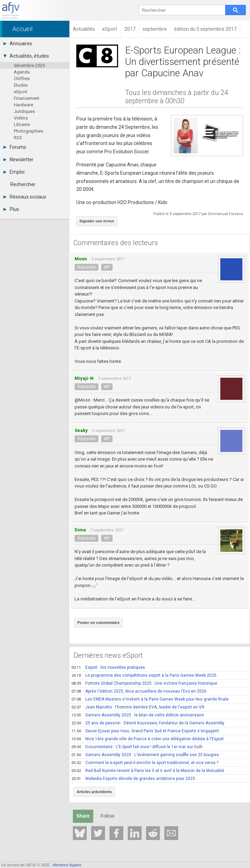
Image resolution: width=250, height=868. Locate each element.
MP (107, 267)
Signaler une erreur (97, 221)
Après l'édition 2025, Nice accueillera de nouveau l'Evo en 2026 (139, 691)
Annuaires (18, 44)
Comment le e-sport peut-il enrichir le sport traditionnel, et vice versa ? (145, 763)
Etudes (21, 85)
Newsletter (18, 160)
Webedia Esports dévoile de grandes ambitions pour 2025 (133, 779)
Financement (27, 98)
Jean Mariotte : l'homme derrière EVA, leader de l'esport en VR (138, 707)
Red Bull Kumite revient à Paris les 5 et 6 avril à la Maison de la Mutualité (148, 771)
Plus (11, 209)
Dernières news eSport (108, 655)
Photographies (28, 131)
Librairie (22, 124)
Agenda (22, 72)
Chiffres (22, 79)
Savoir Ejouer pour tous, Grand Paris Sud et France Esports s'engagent (145, 731)
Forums (15, 147)
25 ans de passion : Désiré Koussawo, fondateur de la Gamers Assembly (148, 723)
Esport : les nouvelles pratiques (108, 667)
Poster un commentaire (98, 623)
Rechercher (23, 184)
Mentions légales (67, 865)
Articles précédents (94, 792)
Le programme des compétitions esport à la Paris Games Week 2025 (144, 675)
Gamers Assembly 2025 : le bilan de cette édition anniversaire (138, 715)
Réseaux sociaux (25, 197)
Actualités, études (26, 56)
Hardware (23, 105)
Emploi (14, 172)
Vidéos (21, 118)
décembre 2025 (29, 65)
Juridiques (24, 111)
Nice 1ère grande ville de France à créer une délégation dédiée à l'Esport (148, 739)
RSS (18, 138)
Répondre (86, 267)
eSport (21, 92)
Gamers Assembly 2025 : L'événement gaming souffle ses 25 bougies (145, 755)
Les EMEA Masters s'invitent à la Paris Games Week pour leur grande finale (150, 699)
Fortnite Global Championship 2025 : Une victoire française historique (144, 683)
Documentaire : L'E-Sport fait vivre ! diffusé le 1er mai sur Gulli (137, 747)
